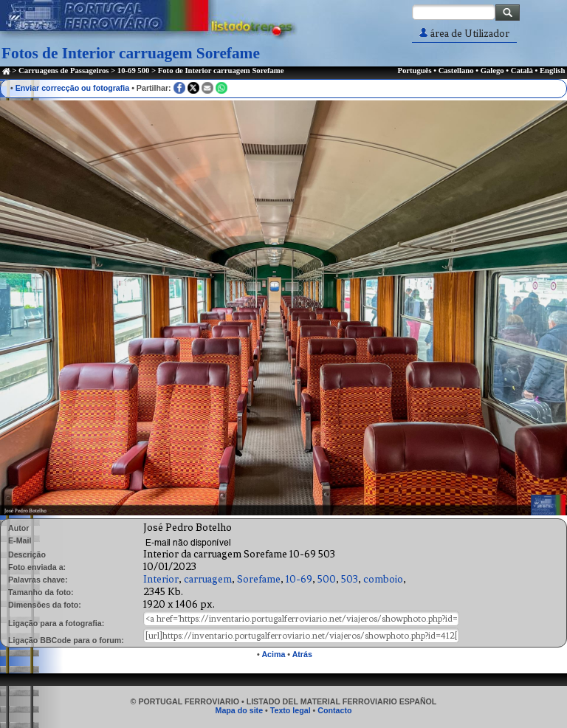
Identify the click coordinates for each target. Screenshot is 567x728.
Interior (161, 579)
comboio (383, 579)
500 (327, 579)
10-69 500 (134, 71)
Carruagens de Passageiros (63, 71)
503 (350, 579)
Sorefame (259, 579)
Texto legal (291, 710)
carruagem (208, 579)
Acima (273, 654)
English (552, 71)
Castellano (456, 71)
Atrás (302, 654)
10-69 (299, 579)
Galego (492, 71)
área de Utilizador (464, 34)
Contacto (334, 710)
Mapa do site (240, 710)
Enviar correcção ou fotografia (73, 88)
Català (522, 71)
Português (414, 71)
